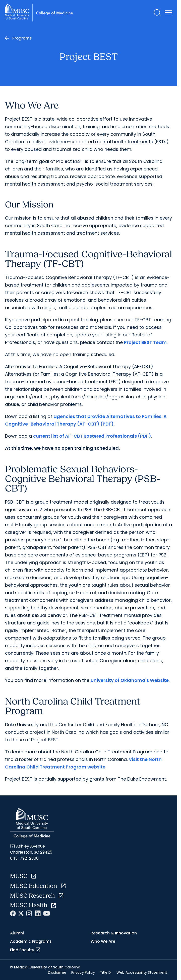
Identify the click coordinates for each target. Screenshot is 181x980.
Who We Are (103, 941)
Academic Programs (31, 941)
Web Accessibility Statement (142, 972)
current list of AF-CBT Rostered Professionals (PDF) (92, 436)
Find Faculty (25, 950)
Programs (22, 38)
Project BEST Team (145, 342)
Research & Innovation (114, 933)
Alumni (17, 933)
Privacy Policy (83, 972)
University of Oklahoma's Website (130, 680)
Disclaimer (57, 972)
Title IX (106, 972)
